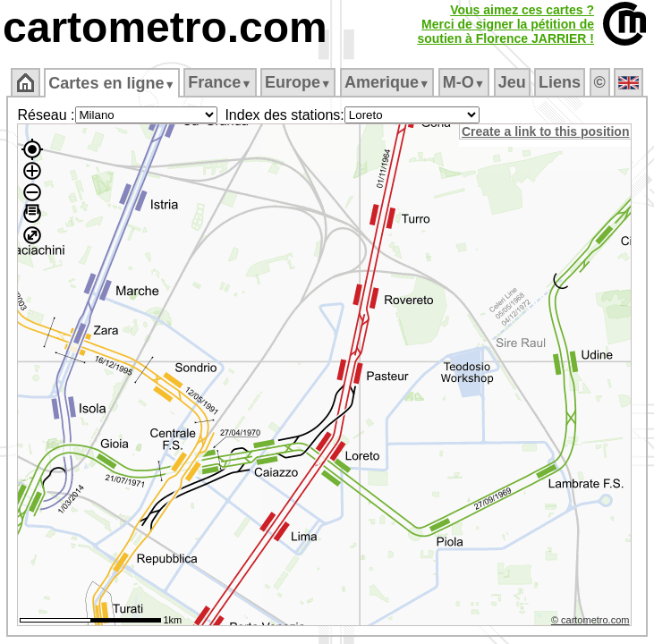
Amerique (387, 82)
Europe (298, 82)
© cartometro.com (593, 623)
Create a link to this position (548, 131)
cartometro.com (165, 27)
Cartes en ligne (111, 83)
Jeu (512, 82)
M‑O (464, 82)
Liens (560, 82)
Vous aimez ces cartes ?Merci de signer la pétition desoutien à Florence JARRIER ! (505, 24)
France (220, 82)
